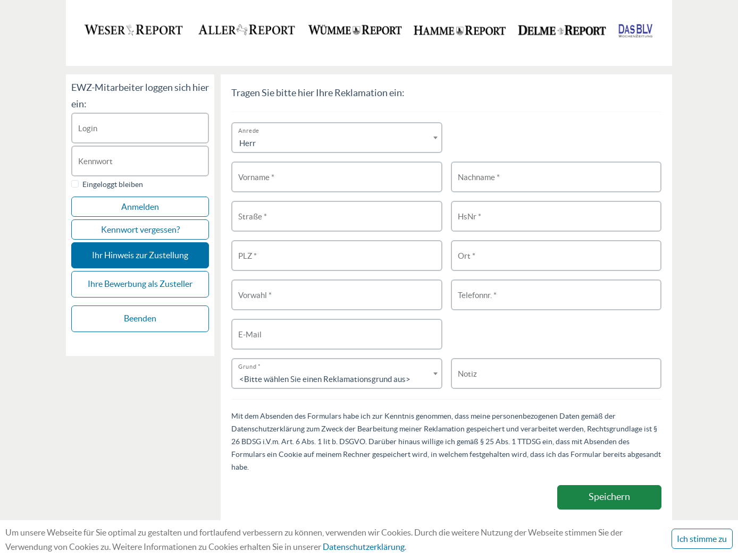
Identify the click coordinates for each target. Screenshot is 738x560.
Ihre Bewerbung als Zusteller (140, 284)
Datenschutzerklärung (364, 547)
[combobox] (337, 138)
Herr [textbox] (248, 143)
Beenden (140, 318)
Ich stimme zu (702, 539)
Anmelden (140, 207)
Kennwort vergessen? (140, 230)
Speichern (609, 497)
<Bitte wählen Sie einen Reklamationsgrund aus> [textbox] (325, 379)
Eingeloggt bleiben (113, 184)
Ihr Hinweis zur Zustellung (140, 255)
